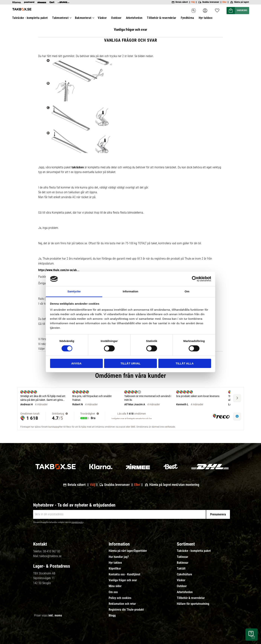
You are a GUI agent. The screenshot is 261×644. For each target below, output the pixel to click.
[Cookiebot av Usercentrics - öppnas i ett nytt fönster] (195, 279)
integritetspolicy (77, 522)
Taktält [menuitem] (181, 569)
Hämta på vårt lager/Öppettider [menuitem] (128, 551)
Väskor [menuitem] (181, 580)
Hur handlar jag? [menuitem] (119, 557)
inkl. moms (55, 615)
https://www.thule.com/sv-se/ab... (59, 270)
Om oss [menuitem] (113, 592)
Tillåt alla (185, 363)
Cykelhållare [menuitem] (184, 574)
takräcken (78, 167)
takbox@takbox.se (50, 556)
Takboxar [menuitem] (182, 557)
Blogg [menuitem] (112, 616)
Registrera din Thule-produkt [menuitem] (126, 610)
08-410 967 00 (52, 551)
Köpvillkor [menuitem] (115, 569)
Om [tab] (187, 291)
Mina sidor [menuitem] (115, 586)
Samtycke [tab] (74, 291)
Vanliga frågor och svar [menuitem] (123, 580)
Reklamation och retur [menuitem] (122, 604)
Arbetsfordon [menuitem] (185, 592)
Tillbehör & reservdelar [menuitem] (191, 598)
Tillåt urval (130, 363)
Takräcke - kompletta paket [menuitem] (194, 551)
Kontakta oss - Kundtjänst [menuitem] (124, 574)
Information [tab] (131, 291)
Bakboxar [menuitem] (183, 563)
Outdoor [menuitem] (182, 586)
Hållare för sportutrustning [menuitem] (193, 604)
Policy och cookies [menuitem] (120, 598)
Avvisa (76, 363)
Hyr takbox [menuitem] (115, 563)
